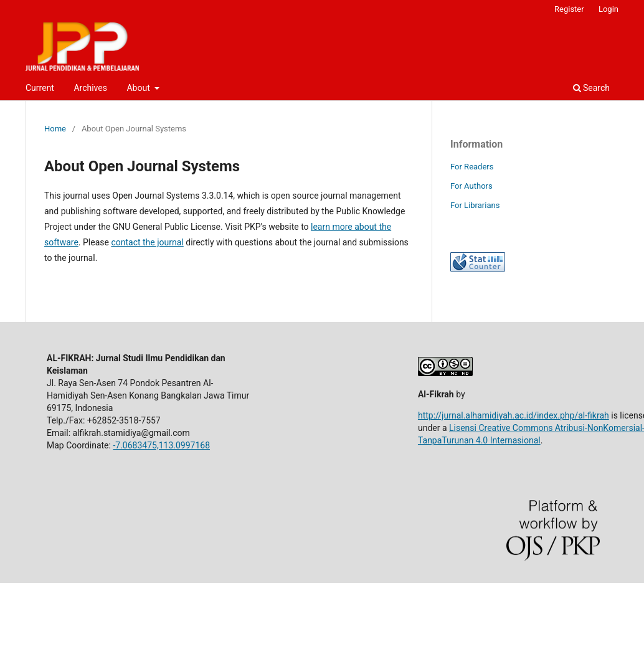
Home (55, 129)
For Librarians (475, 205)
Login (608, 9)
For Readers (472, 167)
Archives (90, 88)
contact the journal (147, 242)
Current (40, 88)
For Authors (471, 186)
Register (569, 9)
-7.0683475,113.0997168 (161, 445)
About (139, 88)
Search (591, 88)
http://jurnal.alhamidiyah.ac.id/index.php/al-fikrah (514, 415)
